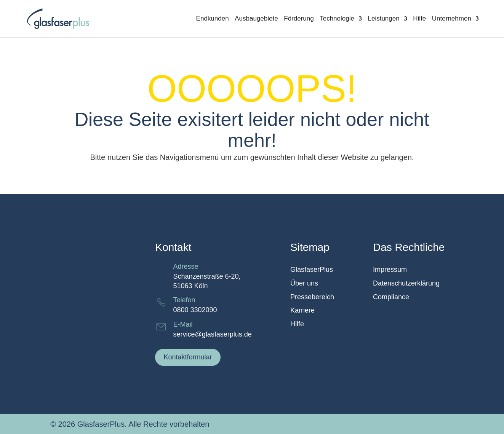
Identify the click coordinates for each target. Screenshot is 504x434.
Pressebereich (312, 297)
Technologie (337, 19)
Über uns (304, 283)
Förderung (299, 19)
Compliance (391, 297)
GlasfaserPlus (312, 270)
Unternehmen (452, 19)
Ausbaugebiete (256, 19)
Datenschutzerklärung (406, 283)
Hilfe (419, 19)
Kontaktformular (188, 357)
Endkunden (213, 19)
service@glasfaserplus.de (212, 334)
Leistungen (384, 19)
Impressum (390, 270)
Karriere (302, 310)
